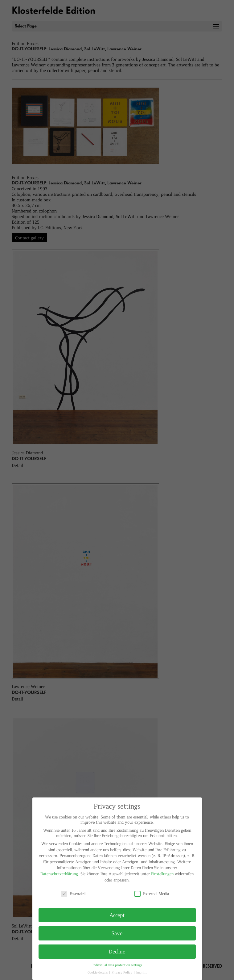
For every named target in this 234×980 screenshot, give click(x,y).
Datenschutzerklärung (59, 874)
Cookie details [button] (98, 972)
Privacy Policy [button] (122, 972)
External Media (152, 893)
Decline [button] (117, 951)
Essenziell (73, 893)
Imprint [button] (142, 972)
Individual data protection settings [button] (117, 965)
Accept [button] (117, 915)
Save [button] (117, 933)
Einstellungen (162, 874)
